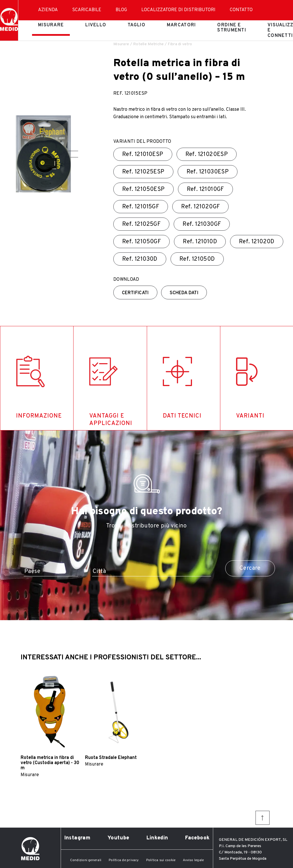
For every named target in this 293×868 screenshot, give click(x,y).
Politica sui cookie (161, 860)
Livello (96, 25)
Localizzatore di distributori (178, 10)
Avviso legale (193, 860)
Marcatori (181, 25)
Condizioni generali (86, 860)
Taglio (136, 25)
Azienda (48, 10)
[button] (72, 151)
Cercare (250, 568)
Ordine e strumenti (232, 28)
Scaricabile (87, 10)
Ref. (143, 155)
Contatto (241, 10)
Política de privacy (124, 860)
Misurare (51, 25)
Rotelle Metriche (148, 44)
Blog (121, 10)
